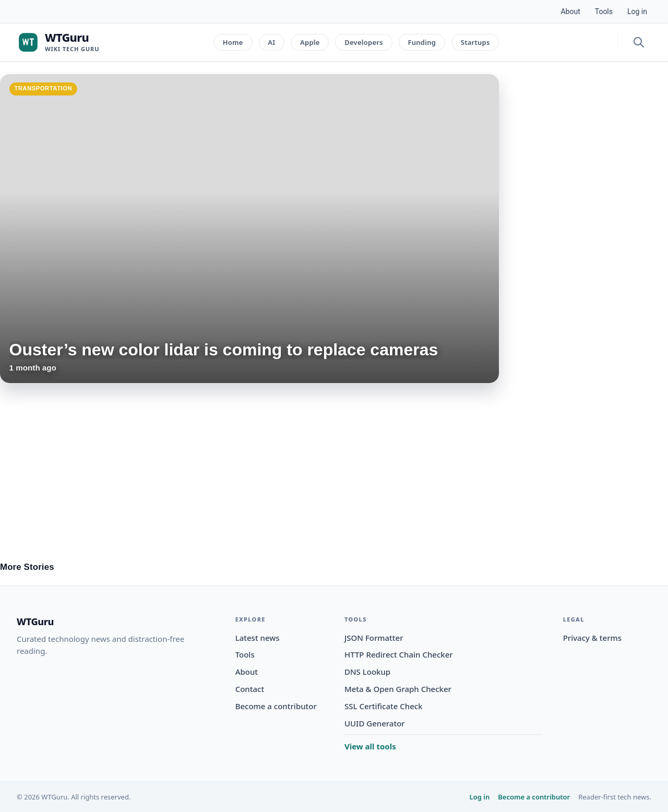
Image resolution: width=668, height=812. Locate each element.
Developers (364, 42)
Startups (475, 42)
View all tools (370, 746)
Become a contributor (276, 706)
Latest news (258, 638)
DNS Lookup (367, 672)
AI (271, 42)
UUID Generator (375, 723)
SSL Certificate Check (384, 706)
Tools (604, 11)
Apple (310, 42)
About (570, 11)
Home (233, 42)
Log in (637, 11)
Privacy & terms (592, 638)
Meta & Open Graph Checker (398, 689)
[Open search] (639, 42)
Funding (422, 42)
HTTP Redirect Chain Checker (399, 654)
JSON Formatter (374, 638)
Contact (250, 689)
